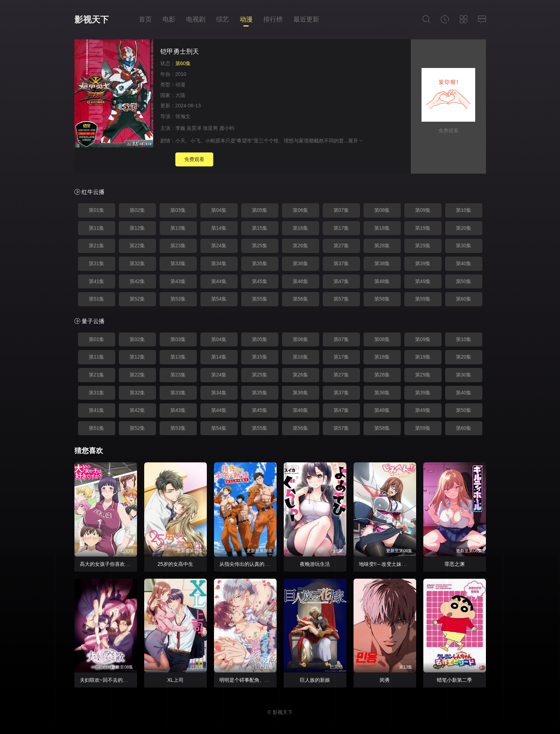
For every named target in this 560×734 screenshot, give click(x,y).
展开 (356, 141)
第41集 (97, 281)
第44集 (219, 281)
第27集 (341, 246)
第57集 (341, 299)
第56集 (301, 299)
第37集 (341, 263)
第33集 (178, 263)
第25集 (260, 246)
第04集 (219, 210)
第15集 (260, 228)
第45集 (260, 281)
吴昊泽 (194, 128)
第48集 (382, 281)
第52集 (137, 299)
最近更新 (306, 19)
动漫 (246, 19)
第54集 (219, 299)
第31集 (97, 263)
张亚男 (210, 128)
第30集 (464, 246)
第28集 (382, 246)
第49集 (423, 281)
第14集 (219, 228)
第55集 (260, 299)
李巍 (180, 128)
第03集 (178, 210)
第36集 (301, 263)
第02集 (137, 210)
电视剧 (196, 19)
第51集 (97, 299)
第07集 (341, 210)
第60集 (464, 299)
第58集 (382, 299)
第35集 (260, 263)
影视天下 (92, 20)
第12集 (137, 228)
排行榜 (273, 19)
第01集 (97, 210)
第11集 (97, 228)
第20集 (464, 228)
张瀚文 (183, 116)
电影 (169, 19)
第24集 (219, 246)
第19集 (423, 228)
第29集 (423, 246)
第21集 (97, 246)
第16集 (301, 228)
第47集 (341, 281)
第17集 (341, 228)
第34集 (219, 263)
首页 (145, 19)
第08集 (382, 210)
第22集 (137, 246)
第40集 (464, 263)
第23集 (178, 246)
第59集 (423, 299)
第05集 (260, 210)
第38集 (382, 263)
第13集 (178, 228)
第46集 (301, 281)
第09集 (423, 210)
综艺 (223, 19)
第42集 (137, 281)
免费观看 (194, 159)
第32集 (137, 263)
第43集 (178, 281)
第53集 (178, 299)
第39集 (423, 263)
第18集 (382, 228)
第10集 (464, 210)
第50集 (464, 281)
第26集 (301, 246)
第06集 (301, 210)
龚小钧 (227, 128)
